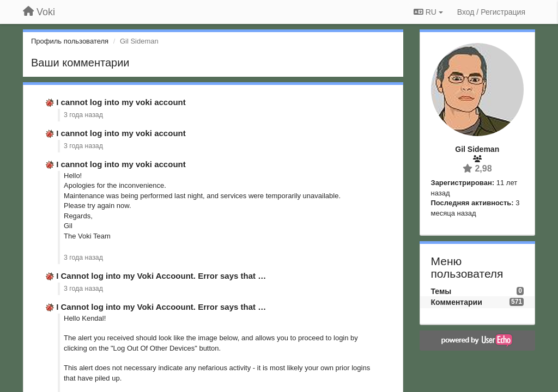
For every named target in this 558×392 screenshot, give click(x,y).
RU (428, 12)
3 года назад (83, 115)
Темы (441, 291)
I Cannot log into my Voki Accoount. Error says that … (161, 276)
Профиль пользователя (70, 41)
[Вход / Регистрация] (491, 12)
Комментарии (457, 302)
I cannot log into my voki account (121, 102)
